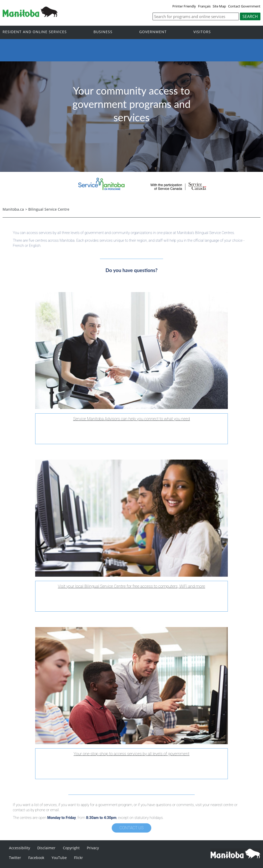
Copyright (71, 848)
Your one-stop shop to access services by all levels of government (132, 754)
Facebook (36, 858)
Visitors (202, 32)
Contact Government (244, 6)
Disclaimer (46, 848)
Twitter (15, 858)
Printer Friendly (184, 6)
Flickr (78, 858)
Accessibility (20, 848)
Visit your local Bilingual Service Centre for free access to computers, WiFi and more (131, 586)
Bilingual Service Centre (49, 209)
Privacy (93, 848)
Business (103, 32)
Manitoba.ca (13, 209)
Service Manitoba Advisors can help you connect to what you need (132, 419)
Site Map (219, 6)
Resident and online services (35, 32)
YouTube (59, 858)
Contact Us (131, 828)
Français (204, 6)
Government (153, 32)
